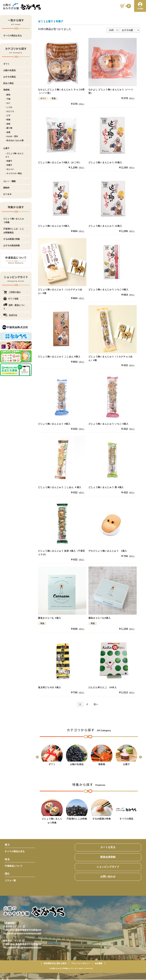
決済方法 (15, 315)
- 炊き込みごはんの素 (17, 140)
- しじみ (17, 107)
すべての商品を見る (15, 36)
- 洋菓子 (17, 165)
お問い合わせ (108, 877)
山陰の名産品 (15, 70)
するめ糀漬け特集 (15, 239)
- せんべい (17, 169)
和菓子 (59, 21)
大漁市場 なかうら (14, 927)
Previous (37, 758)
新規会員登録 (108, 857)
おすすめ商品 (15, 77)
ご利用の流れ (15, 292)
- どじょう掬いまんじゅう (17, 155)
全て (40, 21)
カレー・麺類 (15, 181)
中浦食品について (14, 866)
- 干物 (17, 99)
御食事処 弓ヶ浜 (14, 941)
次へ (96, 705)
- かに (17, 103)
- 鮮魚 (17, 95)
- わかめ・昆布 (17, 136)
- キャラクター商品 (17, 173)
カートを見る (108, 848)
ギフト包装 (15, 299)
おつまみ (15, 194)
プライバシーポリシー (81, 964)
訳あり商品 (15, 83)
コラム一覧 (10, 881)
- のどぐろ (17, 111)
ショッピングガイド (108, 867)
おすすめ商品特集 (15, 246)
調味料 (15, 188)
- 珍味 (17, 124)
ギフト (15, 64)
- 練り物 (17, 128)
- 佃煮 (17, 132)
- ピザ (17, 116)
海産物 (15, 90)
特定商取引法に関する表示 (55, 964)
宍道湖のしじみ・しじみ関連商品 (15, 231)
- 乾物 (17, 120)
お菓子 (15, 148)
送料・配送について (15, 307)
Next (140, 758)
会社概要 (99, 964)
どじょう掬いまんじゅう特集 (15, 220)
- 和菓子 (17, 161)
